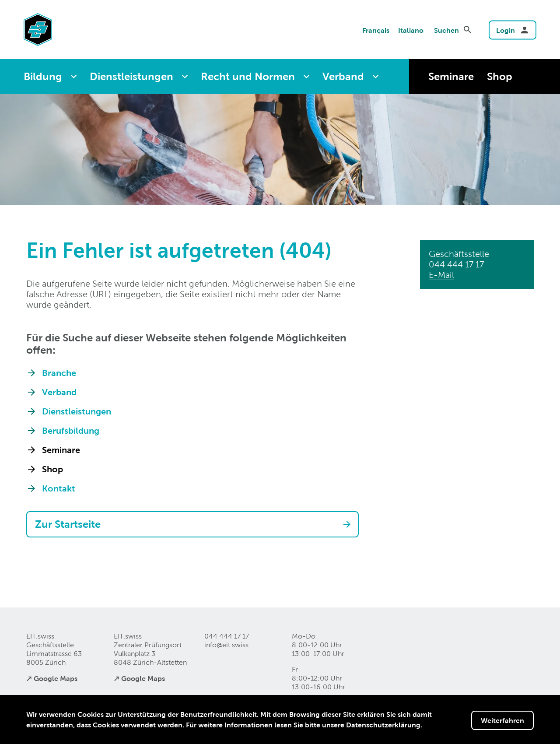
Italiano (411, 30)
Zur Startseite (68, 524)
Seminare (451, 76)
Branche (59, 373)
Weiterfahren (502, 720)
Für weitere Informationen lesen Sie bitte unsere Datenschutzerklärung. (304, 725)
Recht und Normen (248, 76)
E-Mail (441, 275)
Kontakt (59, 488)
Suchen (446, 30)
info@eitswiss (226, 645)
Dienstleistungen (131, 76)
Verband (343, 76)
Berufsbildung (71, 431)
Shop (500, 76)
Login (506, 30)
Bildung (43, 76)
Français (376, 30)
